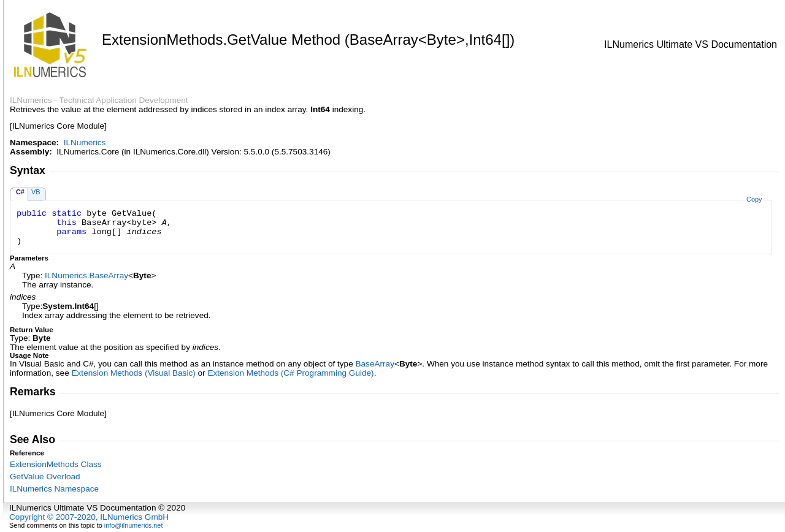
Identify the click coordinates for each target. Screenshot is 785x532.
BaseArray (374, 364)
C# (20, 192)
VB (36, 192)
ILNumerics (85, 142)
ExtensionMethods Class (56, 464)
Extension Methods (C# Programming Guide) (290, 373)
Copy (754, 199)
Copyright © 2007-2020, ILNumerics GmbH (89, 517)
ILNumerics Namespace (54, 489)
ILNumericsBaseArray (86, 275)
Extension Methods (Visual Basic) (134, 373)
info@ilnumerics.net (134, 525)
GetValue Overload (45, 477)
